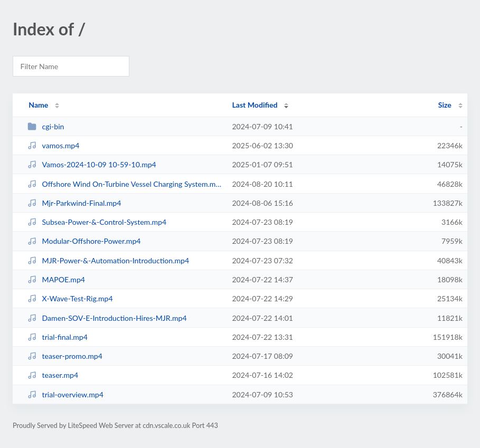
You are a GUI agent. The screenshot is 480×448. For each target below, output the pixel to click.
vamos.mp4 (53, 145)
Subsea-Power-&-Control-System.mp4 (97, 222)
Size (445, 105)
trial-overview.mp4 (65, 394)
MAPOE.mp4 (56, 279)
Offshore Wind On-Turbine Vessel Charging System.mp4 (125, 184)
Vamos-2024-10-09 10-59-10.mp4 (92, 164)
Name (38, 105)
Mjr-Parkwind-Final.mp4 (74, 203)
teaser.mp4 (53, 375)
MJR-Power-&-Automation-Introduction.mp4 (108, 260)
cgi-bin (46, 126)
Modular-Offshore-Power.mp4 (84, 241)
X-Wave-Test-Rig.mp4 (70, 298)
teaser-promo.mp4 (65, 356)
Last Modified (255, 105)
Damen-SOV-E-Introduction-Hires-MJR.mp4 (107, 318)
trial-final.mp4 (58, 337)
